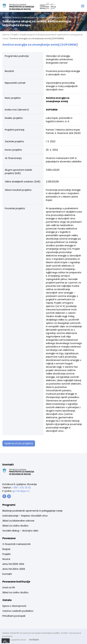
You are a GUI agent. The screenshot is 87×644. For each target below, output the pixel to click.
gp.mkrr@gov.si (21, 491)
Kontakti (7, 574)
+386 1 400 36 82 (22, 488)
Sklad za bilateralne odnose (18, 521)
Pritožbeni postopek (14, 616)
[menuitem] (32, 511)
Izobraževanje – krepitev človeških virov (25, 516)
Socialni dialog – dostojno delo (20, 531)
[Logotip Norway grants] (18, 7)
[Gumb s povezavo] (4, 496)
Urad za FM (9, 587)
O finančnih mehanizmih (16, 544)
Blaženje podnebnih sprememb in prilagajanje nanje (32, 511)
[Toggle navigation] (83, 6)
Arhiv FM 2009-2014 (13, 564)
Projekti (15, 35)
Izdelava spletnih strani (22, 640)
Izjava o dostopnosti (14, 606)
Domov (6, 35)
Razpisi (6, 549)
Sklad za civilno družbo (15, 526)
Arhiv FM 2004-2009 (14, 569)
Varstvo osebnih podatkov (18, 611)
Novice (6, 559)
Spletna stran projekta (19, 443)
